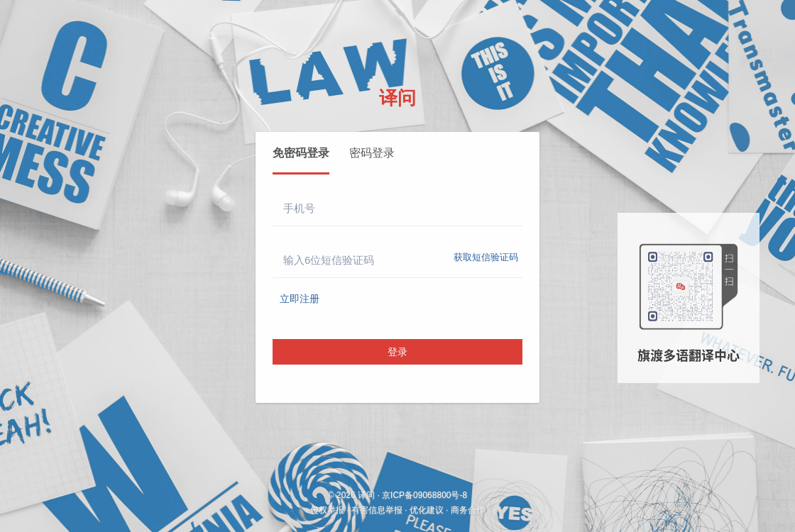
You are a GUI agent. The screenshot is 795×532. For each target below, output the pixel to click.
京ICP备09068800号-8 (424, 495)
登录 (397, 352)
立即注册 (300, 299)
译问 (397, 98)
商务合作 (468, 510)
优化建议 (427, 510)
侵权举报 (327, 510)
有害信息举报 (377, 510)
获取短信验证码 (486, 257)
